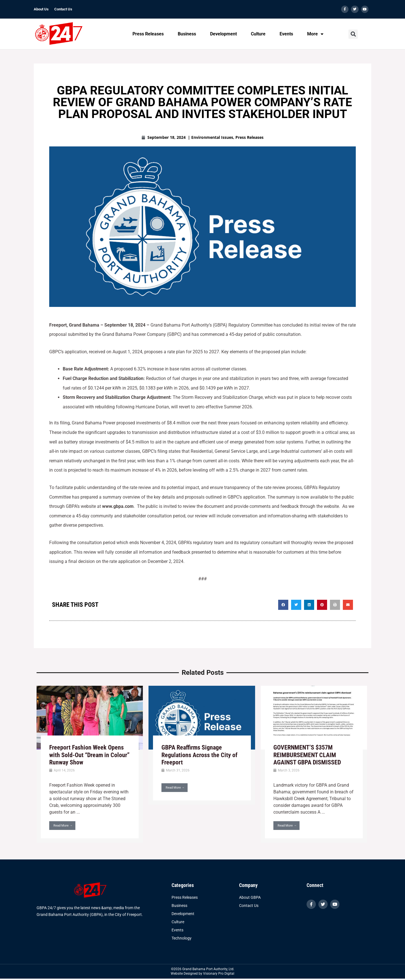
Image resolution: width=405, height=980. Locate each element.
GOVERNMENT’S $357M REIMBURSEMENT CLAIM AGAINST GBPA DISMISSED (307, 755)
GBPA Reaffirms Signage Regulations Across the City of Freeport (199, 755)
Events (286, 34)
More (315, 34)
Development (223, 34)
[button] (353, 34)
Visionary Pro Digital (219, 974)
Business (187, 34)
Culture (258, 34)
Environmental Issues (212, 137)
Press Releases (148, 34)
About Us (41, 9)
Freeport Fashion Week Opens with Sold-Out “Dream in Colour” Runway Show (89, 755)
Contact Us (63, 9)
